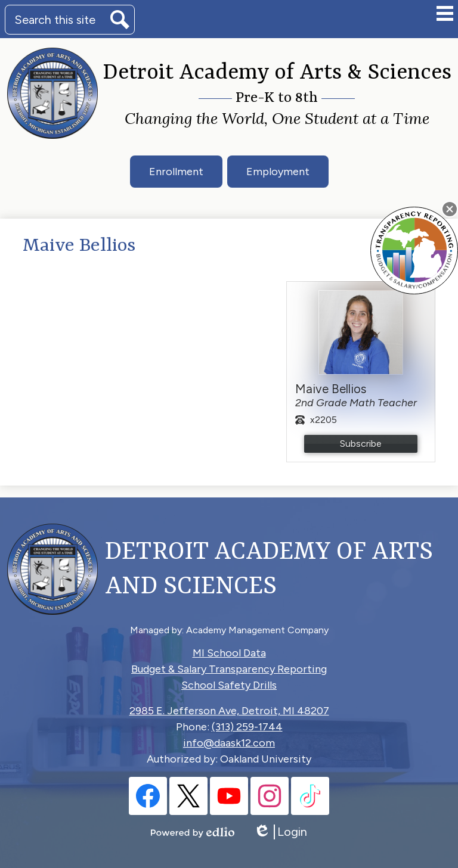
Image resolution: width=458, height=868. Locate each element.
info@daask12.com (229, 743)
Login (280, 832)
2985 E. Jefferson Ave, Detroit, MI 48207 (229, 711)
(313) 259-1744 (247, 727)
